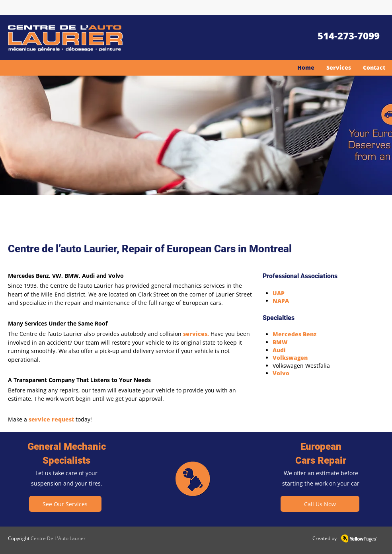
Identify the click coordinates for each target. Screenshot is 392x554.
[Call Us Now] (320, 504)
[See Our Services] (65, 504)
